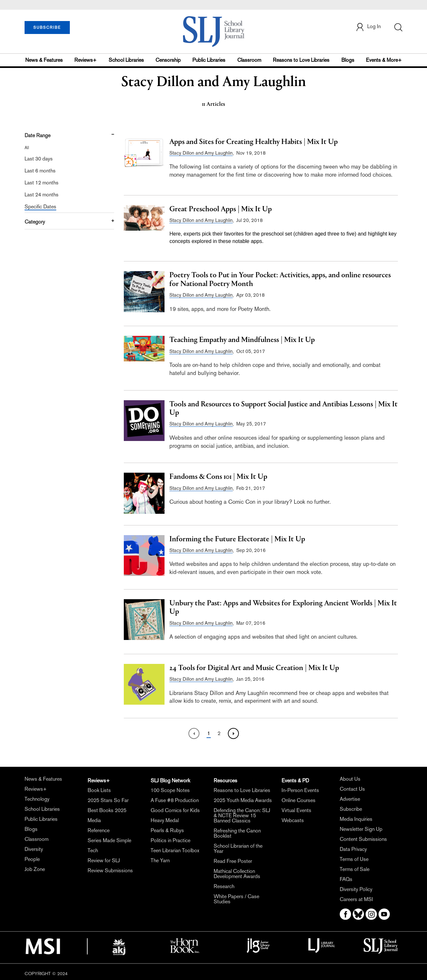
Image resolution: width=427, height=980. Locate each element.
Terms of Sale (355, 869)
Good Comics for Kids (175, 810)
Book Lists (99, 790)
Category (35, 222)
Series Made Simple (109, 840)
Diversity (34, 849)
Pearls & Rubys (167, 830)
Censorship (168, 60)
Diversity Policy (356, 889)
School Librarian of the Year (238, 848)
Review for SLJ (104, 860)
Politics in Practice (171, 840)
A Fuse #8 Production (175, 800)
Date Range (37, 135)
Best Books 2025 (107, 810)
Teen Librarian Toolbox (175, 850)
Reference (99, 830)
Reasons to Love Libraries (301, 60)
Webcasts (293, 820)
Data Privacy (353, 849)
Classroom (249, 60)
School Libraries (126, 60)
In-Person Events (300, 790)
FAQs (346, 879)
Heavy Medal (165, 820)
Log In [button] (368, 27)
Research (224, 886)
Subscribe (351, 809)
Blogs (348, 60)
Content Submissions (363, 839)
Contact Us (352, 789)
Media (94, 820)
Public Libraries (209, 60)
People (32, 859)
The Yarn (160, 860)
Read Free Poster (233, 861)
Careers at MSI (356, 899)
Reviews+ (85, 60)
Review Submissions (110, 870)
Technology (37, 799)
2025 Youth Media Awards (243, 800)
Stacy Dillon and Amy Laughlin (201, 153)
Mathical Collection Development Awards (237, 874)
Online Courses (299, 800)
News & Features (44, 60)
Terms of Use (354, 859)
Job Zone (35, 869)
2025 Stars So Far (108, 800)
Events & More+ (384, 60)
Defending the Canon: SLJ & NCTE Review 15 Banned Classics (242, 815)
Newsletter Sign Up (361, 829)
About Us (350, 779)
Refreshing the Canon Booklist (237, 833)
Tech (93, 850)
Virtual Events (296, 810)
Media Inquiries (356, 819)
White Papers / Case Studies (236, 899)
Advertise (350, 799)
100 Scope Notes (170, 790)
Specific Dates (40, 207)
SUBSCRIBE (47, 28)
